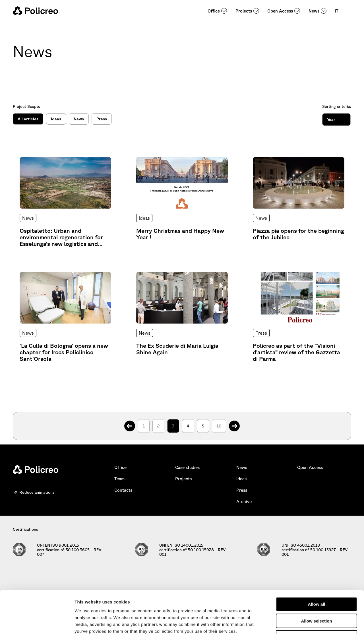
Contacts (123, 490)
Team (119, 479)
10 (219, 426)
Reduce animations (37, 492)
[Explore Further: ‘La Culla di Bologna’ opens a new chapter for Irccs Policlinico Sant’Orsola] (65, 317)
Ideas (56, 119)
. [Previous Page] (130, 423)
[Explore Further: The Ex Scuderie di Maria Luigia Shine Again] (182, 317)
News (314, 11)
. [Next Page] (234, 423)
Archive (244, 502)
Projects (244, 11)
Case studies (187, 467)
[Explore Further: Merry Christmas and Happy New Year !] (182, 202)
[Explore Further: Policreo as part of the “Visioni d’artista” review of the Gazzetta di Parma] (299, 317)
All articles (28, 119)
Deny (317, 598)
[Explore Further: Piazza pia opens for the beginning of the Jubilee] (299, 202)
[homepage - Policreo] (36, 11)
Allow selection (316, 581)
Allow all (317, 564)
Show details (298, 623)
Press (102, 119)
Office (214, 11)
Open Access (280, 11)
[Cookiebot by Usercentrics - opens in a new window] (37, 623)
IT (337, 11)
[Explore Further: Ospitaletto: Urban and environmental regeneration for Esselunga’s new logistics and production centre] (65, 202)
